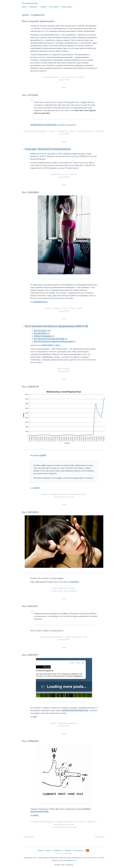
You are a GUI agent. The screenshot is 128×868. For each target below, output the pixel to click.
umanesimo (74, 582)
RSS (88, 850)
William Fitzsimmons (43, 336)
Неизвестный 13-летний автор (43, 125)
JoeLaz (58, 345)
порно (55, 588)
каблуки (72, 308)
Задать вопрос (67, 7)
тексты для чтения (69, 77)
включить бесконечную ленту (75, 710)
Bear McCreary (40, 331)
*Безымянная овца (30, 3)
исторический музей (78, 494)
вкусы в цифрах (64, 369)
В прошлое (29, 837)
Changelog (68, 853)
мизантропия (63, 131)
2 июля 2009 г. (64, 311)
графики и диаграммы (60, 494)
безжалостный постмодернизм (35, 131)
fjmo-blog (72, 827)
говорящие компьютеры (67, 723)
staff (35, 717)
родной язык (55, 174)
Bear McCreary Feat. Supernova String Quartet (54, 342)
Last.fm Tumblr (47, 345)
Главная (40, 850)
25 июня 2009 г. (58, 827)
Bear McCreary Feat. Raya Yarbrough (49, 339)
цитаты (72, 131)
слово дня (73, 174)
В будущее (100, 837)
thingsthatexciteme (40, 302)
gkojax (36, 815)
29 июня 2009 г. (64, 371)
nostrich (36, 488)
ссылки (65, 174)
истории (81, 77)
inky (72, 497)
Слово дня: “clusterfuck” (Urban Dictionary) (48, 149)
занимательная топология (64, 824)
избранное (100, 131)
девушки (58, 308)
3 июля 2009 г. (64, 134)
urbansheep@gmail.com (68, 860)
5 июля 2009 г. (64, 80)
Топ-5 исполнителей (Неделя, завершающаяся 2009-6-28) (56, 326)
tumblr (54, 723)
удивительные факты (51, 77)
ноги (65, 308)
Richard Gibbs (40, 333)
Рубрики (44, 7)
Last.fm (43, 455)
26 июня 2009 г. (60, 497)
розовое (79, 308)
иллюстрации (81, 822)
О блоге (58, 853)
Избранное (34, 7)
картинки (49, 308)
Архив (24, 7)
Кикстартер (54, 7)
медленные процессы (86, 131)
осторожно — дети (80, 637)
